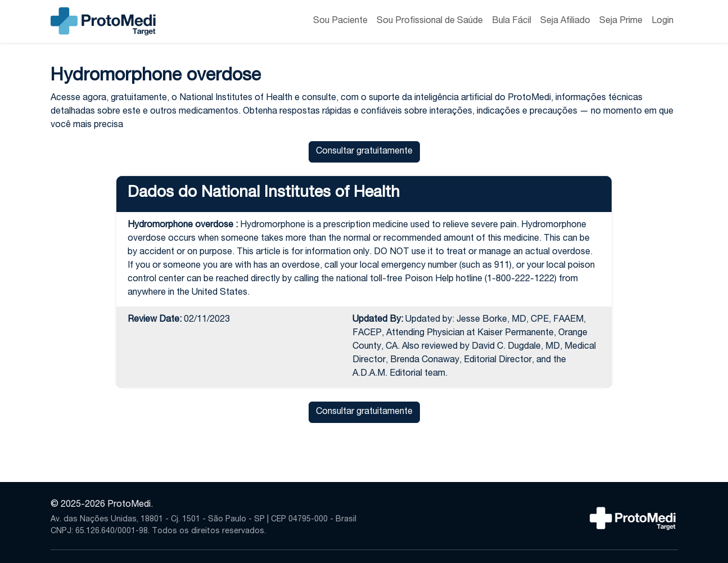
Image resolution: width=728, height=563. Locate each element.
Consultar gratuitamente (364, 152)
